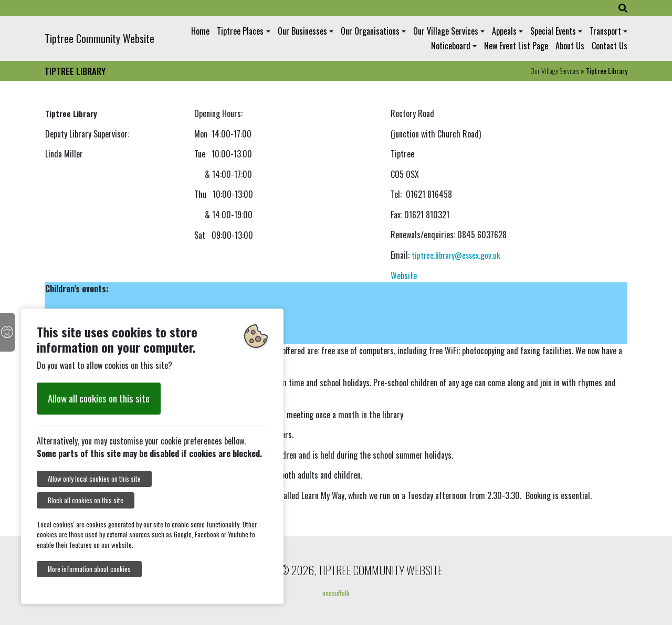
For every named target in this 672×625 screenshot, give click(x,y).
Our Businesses (302, 31)
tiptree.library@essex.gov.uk (456, 255)
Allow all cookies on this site (99, 398)
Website (404, 276)
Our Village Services (446, 31)
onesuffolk (336, 593)
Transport (605, 31)
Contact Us (610, 46)
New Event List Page (516, 46)
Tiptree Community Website (99, 38)
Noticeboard (451, 46)
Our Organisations (370, 31)
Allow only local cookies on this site (94, 479)
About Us (570, 46)
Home (200, 31)
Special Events (553, 31)
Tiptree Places (240, 31)
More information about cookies (89, 569)
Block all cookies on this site (86, 500)
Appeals (504, 31)
